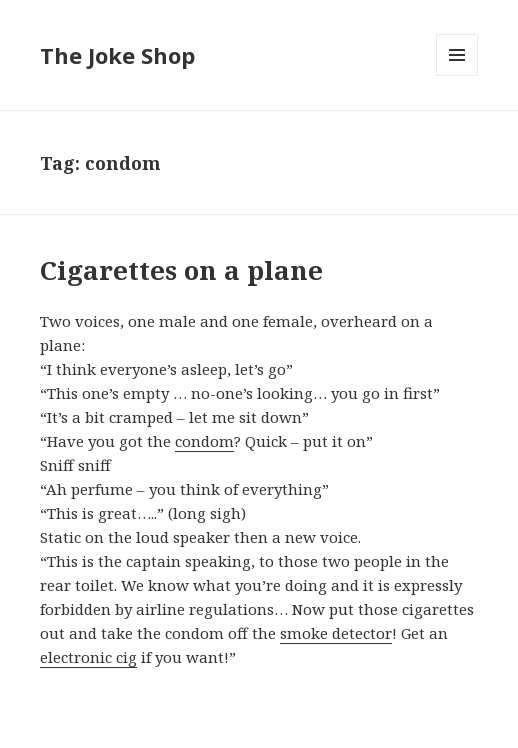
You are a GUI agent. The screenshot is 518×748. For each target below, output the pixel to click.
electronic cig (88, 657)
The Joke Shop (117, 55)
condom (204, 441)
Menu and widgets (457, 75)
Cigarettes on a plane (181, 270)
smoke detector (336, 633)
